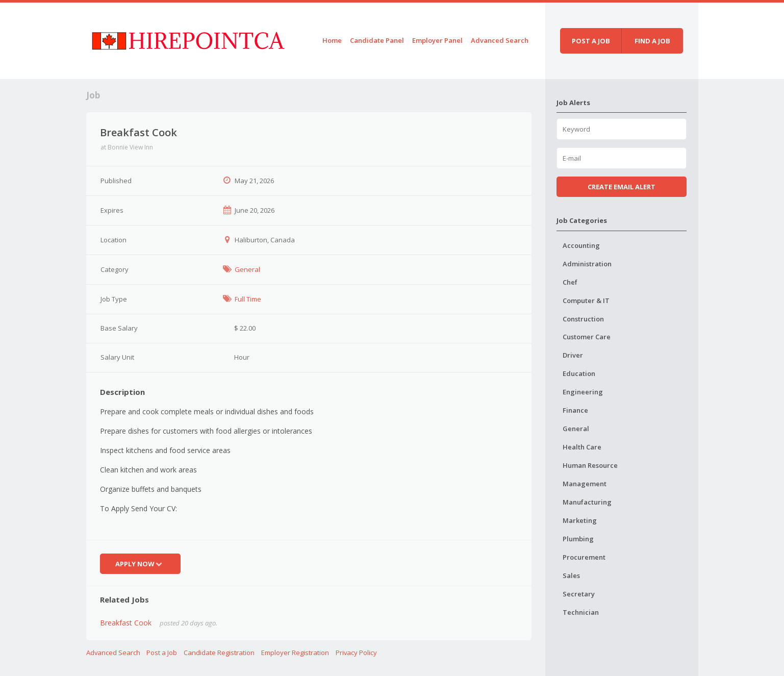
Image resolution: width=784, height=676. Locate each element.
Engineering (583, 392)
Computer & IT (586, 301)
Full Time (248, 299)
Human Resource (590, 465)
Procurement (584, 557)
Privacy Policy (356, 653)
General (247, 269)
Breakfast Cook (126, 623)
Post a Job (162, 653)
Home (332, 40)
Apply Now (140, 564)
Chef (570, 282)
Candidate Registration (219, 653)
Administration (587, 264)
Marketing (580, 520)
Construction (583, 319)
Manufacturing (587, 502)
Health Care (582, 447)
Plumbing (578, 539)
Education (579, 373)
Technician (581, 612)
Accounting (581, 245)
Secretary (579, 594)
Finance (575, 410)
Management (585, 484)
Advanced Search (500, 40)
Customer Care (587, 337)
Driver (573, 355)
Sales (571, 575)
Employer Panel (437, 40)
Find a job (652, 41)
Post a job (591, 41)
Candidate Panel (377, 40)
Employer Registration (295, 653)
